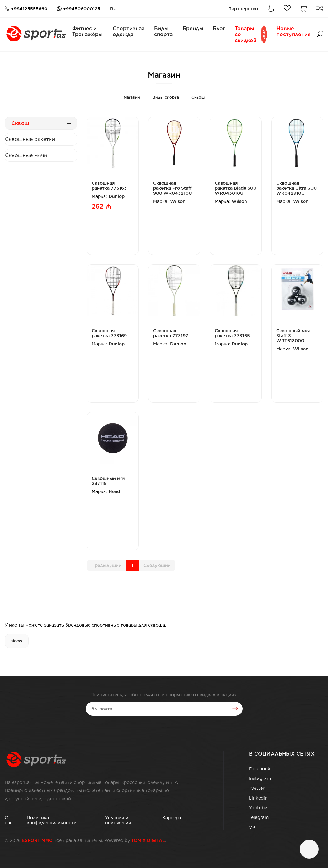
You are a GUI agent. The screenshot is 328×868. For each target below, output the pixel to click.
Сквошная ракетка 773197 (171, 333)
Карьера (172, 818)
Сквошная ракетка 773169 (109, 333)
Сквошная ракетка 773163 (109, 186)
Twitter (257, 788)
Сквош (198, 97)
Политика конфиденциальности (52, 820)
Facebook (260, 769)
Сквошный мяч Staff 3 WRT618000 (293, 336)
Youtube (258, 808)
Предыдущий (106, 565)
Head (114, 491)
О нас (9, 820)
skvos (17, 641)
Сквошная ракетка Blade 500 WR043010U (236, 188)
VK (252, 827)
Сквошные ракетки (30, 139)
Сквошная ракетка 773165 (232, 333)
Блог (219, 28)
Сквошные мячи (26, 155)
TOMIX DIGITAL (148, 840)
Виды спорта (163, 31)
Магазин (132, 97)
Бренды (193, 28)
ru (113, 9)
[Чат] (309, 849)
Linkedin (258, 798)
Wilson (178, 201)
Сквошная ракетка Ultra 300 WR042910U (296, 188)
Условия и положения (118, 820)
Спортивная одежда (129, 31)
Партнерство (243, 9)
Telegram (259, 817)
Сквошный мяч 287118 (108, 481)
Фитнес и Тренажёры (87, 31)
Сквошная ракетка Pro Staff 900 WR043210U (173, 188)
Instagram (260, 778)
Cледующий (157, 565)
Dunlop (117, 196)
